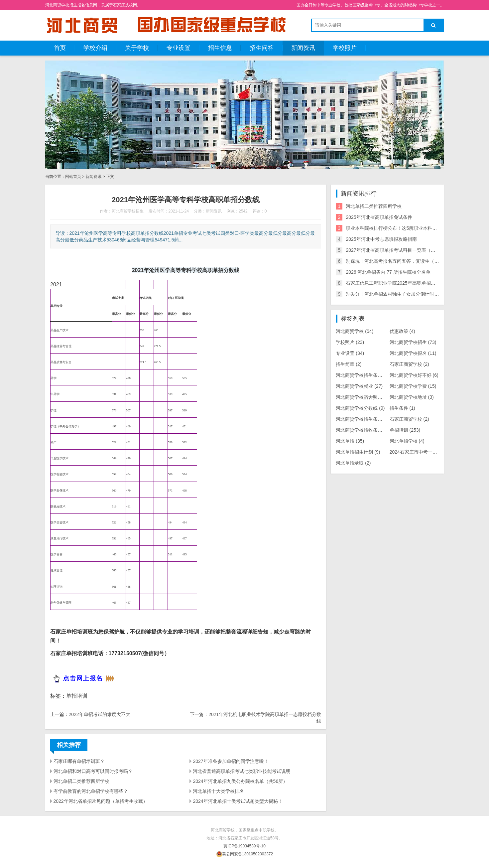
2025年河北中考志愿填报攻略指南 (381, 239)
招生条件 (402, 408)
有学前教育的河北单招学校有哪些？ (91, 791)
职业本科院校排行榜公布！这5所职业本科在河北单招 (401, 228)
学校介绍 (95, 48)
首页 (60, 48)
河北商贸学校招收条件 (363, 430)
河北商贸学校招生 (413, 342)
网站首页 (73, 177)
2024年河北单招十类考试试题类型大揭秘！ (238, 801)
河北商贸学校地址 (412, 397)
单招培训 (77, 696)
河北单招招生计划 (358, 452)
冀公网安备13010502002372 (247, 854)
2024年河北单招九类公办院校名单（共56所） (240, 781)
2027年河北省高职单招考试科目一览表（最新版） (397, 250)
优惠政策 (402, 331)
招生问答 (262, 48)
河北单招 (350, 441)
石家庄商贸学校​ (409, 364)
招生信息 (220, 48)
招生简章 (349, 364)
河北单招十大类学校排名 (218, 791)
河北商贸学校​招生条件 (363, 375)
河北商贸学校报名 (413, 353)
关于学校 (137, 48)
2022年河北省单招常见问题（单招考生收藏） (101, 801)
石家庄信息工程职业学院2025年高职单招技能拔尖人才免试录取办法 (416, 283)
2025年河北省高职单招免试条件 (379, 217)
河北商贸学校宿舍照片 (363, 397)
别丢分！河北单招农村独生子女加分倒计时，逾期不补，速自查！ (413, 294)
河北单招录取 (353, 463)
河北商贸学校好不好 (414, 375)
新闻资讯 (303, 48)
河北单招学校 (407, 441)
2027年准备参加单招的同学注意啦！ (231, 761)
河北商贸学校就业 (359, 386)
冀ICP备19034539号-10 (244, 846)
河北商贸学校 (355, 331)
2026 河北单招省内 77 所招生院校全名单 (388, 272)
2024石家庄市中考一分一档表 (424, 452)
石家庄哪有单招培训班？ (79, 761)
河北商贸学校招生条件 (364, 419)
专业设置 (179, 48)
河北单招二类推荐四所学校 (81, 781)
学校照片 (345, 48)
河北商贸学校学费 (413, 386)
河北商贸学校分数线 (360, 408)
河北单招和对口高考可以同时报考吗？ (93, 771)
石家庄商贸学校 (409, 419)
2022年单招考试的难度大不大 (100, 714)
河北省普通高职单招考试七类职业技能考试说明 (242, 771)
